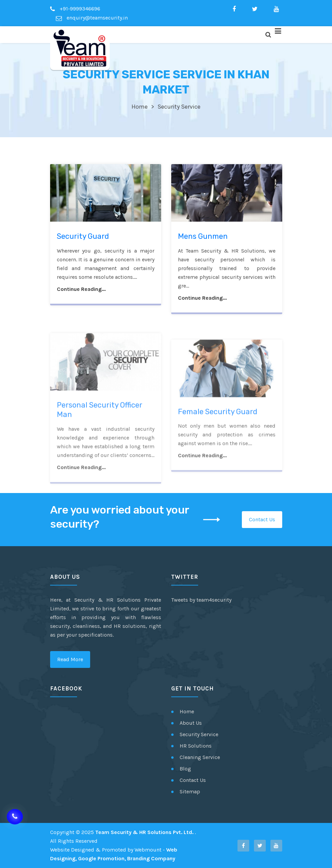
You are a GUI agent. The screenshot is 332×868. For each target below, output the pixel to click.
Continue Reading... (81, 290)
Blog (185, 769)
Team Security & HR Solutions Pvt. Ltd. (145, 832)
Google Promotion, (102, 858)
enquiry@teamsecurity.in (92, 18)
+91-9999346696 (75, 9)
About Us (191, 723)
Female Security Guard (218, 435)
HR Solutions (196, 746)
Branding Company (151, 858)
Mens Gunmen (203, 238)
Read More (70, 659)
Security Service (199, 734)
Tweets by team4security (201, 600)
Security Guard (83, 238)
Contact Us (262, 519)
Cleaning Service (200, 757)
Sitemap (190, 791)
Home (140, 107)
